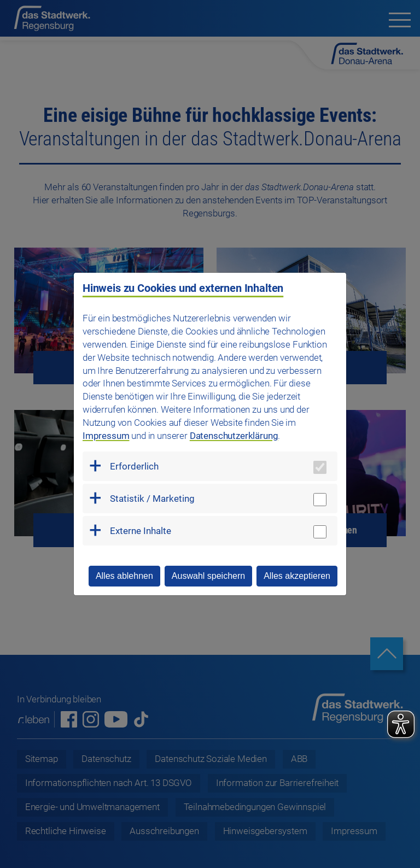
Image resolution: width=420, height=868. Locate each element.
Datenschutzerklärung (234, 436)
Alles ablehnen (124, 576)
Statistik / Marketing (152, 498)
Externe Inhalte (141, 531)
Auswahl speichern (208, 576)
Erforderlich (134, 466)
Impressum (106, 436)
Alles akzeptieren (297, 576)
